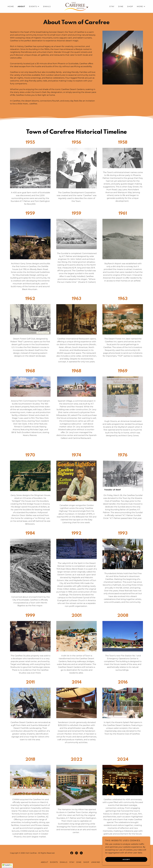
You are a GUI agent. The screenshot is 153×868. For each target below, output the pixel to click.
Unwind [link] (96, 862)
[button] (34, 6)
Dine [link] (121, 6)
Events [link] (54, 862)
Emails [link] (47, 6)
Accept (126, 859)
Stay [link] (112, 6)
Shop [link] (130, 6)
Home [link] (11, 6)
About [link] (21, 6)
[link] (76, 6)
